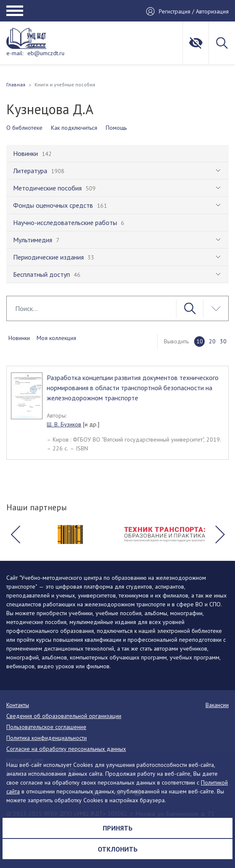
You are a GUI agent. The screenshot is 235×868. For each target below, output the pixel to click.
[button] (15, 535)
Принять (118, 828)
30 (223, 341)
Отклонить (118, 849)
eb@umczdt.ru (46, 53)
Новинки (19, 338)
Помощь (116, 128)
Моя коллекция (56, 338)
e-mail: (15, 53)
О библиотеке (24, 128)
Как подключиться (74, 128)
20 (212, 341)
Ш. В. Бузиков (64, 424)
